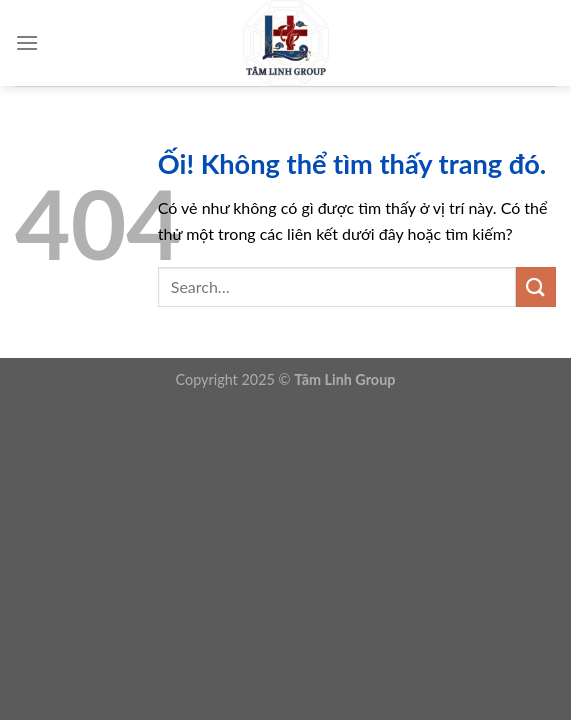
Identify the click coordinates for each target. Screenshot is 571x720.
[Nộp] (536, 286)
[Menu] (27, 42)
